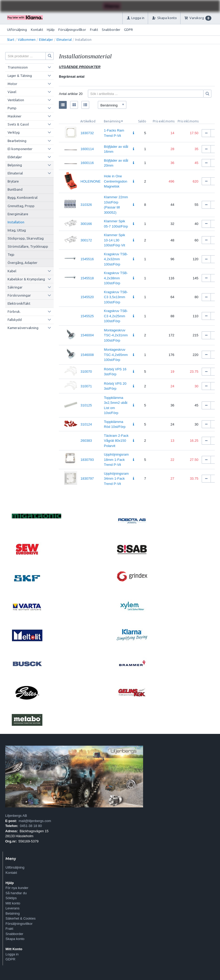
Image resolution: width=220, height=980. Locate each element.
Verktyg (14, 132)
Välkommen (27, 40)
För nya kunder (17, 888)
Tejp (11, 254)
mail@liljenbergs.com (35, 821)
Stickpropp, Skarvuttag (26, 238)
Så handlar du (16, 893)
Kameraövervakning (23, 328)
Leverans (12, 908)
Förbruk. (14, 311)
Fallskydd (15, 320)
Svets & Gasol (18, 124)
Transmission (18, 67)
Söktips (11, 898)
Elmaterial (64, 40)
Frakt (94, 30)
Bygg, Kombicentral (22, 197)
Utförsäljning (17, 30)
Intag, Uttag (17, 230)
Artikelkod (88, 121)
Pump (12, 108)
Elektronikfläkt (19, 303)
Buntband (15, 189)
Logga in (12, 954)
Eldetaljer (46, 40)
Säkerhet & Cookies (21, 918)
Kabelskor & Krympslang (26, 279)
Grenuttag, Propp (21, 206)
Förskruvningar (19, 295)
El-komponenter (20, 149)
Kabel (12, 271)
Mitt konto (13, 903)
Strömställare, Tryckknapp (28, 246)
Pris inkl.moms (188, 121)
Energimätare (18, 214)
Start (11, 40)
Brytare (13, 181)
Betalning (13, 913)
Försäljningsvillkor (72, 30)
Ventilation (16, 100)
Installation (16, 222)
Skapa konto (15, 939)
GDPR (128, 30)
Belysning (15, 165)
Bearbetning (17, 141)
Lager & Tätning (20, 76)
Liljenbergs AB (16, 816)
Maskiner (15, 116)
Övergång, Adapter (22, 263)
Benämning (112, 121)
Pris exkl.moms (164, 121)
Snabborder (111, 30)
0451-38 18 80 (31, 826)
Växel (12, 92)
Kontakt (37, 30)
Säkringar (15, 287)
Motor (12, 84)
